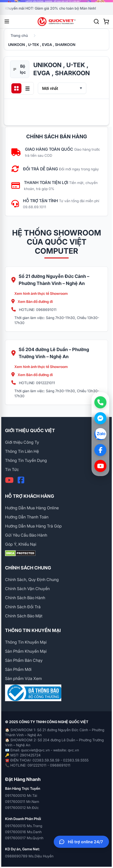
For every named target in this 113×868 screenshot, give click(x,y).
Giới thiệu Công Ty (22, 442)
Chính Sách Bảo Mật (24, 616)
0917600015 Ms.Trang (24, 826)
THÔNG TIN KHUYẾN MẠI (33, 630)
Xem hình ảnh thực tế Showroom (41, 293)
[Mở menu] (7, 21)
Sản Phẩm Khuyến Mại (26, 651)
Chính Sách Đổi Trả (23, 607)
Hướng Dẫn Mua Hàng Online (32, 508)
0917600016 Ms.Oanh (23, 832)
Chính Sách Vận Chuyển (27, 589)
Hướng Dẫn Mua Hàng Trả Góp (33, 526)
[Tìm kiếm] (96, 21)
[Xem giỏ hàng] (106, 21)
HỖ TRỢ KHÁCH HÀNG (30, 496)
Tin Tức (12, 469)
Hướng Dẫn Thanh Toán (27, 517)
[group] (56, 1)
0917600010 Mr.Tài (21, 795)
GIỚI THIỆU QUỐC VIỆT (30, 430)
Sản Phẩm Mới (18, 669)
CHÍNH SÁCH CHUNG (28, 568)
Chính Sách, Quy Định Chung (32, 580)
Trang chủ (19, 35)
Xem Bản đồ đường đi (32, 301)
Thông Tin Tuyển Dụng (26, 460)
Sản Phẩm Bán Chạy (24, 660)
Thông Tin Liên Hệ (22, 451)
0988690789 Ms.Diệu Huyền (29, 856)
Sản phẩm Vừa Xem (23, 678)
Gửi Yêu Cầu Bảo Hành (26, 535)
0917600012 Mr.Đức (22, 808)
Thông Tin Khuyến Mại (26, 642)
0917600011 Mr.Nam (22, 801)
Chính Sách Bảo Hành (25, 598)
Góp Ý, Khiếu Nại (21, 544)
